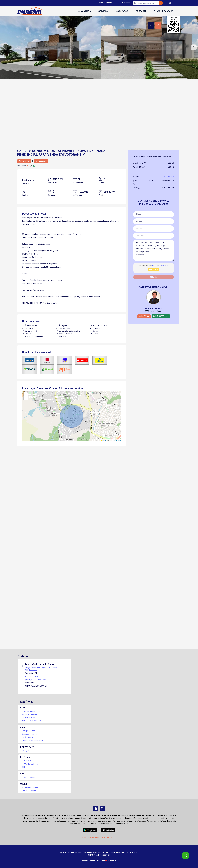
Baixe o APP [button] (141, 11)
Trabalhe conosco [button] (164, 11)
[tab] (151, 25)
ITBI (23, 767)
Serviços (25, 750)
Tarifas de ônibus (29, 790)
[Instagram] (102, 809)
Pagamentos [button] (122, 11)
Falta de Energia (28, 717)
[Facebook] (96, 809)
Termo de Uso (110, 838)
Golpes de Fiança (29, 734)
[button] (170, 3)
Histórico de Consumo (31, 721)
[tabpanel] (99, 47)
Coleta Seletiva (28, 761)
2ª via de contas (29, 711)
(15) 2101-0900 (31, 676)
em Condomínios (41, 151)
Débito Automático (30, 714)
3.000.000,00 (168, 177)
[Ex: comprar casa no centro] (146, 3)
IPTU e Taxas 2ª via (30, 764)
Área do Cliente (105, 3)
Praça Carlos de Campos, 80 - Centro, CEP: (42, 669)
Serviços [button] (103, 11)
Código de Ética (28, 731)
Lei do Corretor (28, 737)
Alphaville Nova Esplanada (82, 151)
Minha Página (144, 316)
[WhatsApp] (185, 855)
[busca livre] (161, 3)
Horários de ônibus (30, 787)
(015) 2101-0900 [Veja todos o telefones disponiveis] (124, 3)
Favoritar (24, 161)
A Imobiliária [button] (85, 11)
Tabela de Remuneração (32, 740)
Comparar (41, 161)
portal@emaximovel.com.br (37, 680)
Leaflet (104, 440)
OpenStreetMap (115, 440)
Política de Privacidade (91, 838)
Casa (21, 151)
